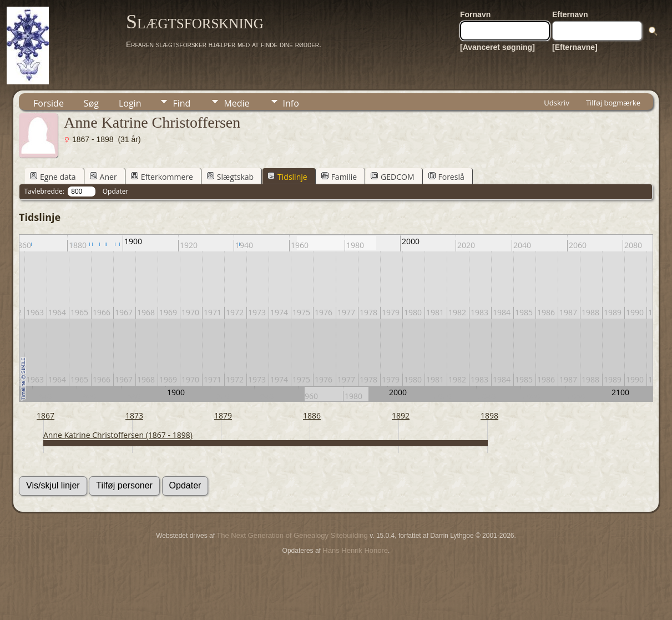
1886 (312, 415)
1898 (489, 415)
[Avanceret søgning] (497, 47)
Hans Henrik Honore (355, 550)
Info (291, 103)
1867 (46, 415)
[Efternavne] (575, 47)
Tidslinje (287, 177)
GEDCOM (392, 177)
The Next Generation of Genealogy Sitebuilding (292, 535)
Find (181, 103)
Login (130, 103)
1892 (401, 415)
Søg (91, 103)
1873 (134, 415)
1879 (223, 415)
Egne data (53, 177)
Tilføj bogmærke (613, 103)
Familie (339, 177)
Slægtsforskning (195, 22)
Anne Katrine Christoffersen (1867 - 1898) (118, 435)
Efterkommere (162, 177)
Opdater (116, 191)
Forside (49, 103)
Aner (103, 177)
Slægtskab (230, 177)
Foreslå (446, 177)
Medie (236, 103)
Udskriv (557, 103)
